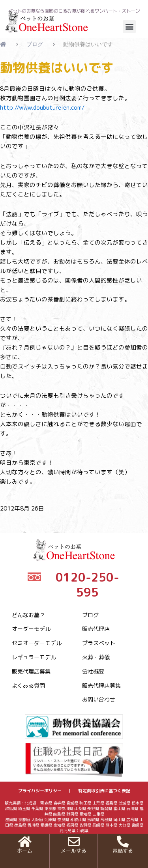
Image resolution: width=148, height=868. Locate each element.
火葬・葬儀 (96, 657)
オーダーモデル (31, 629)
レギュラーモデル (34, 657)
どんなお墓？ (28, 615)
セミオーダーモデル (37, 643)
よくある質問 (28, 686)
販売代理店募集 (31, 671)
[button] (129, 27)
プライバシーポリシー (40, 791)
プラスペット (99, 643)
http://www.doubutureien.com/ (42, 108)
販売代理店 (96, 629)
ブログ (90, 615)
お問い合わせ (99, 699)
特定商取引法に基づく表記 (104, 791)
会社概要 (93, 671)
